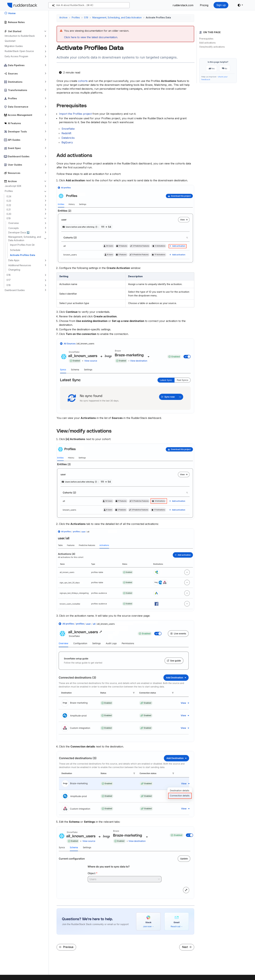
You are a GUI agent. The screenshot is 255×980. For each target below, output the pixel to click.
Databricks (68, 138)
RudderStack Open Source (19, 51)
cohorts (83, 81)
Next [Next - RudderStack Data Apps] (187, 947)
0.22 (9, 205)
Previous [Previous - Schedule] (66, 947)
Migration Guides (14, 46)
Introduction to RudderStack (20, 36)
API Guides (14, 140)
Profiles (12, 98)
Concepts (13, 228)
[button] (240, 5)
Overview (13, 223)
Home (12, 13)
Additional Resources (20, 265)
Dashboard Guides (19, 156)
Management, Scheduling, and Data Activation (25, 239)
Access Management (20, 115)
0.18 (9, 275)
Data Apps (14, 260)
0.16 (9, 285)
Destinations (15, 82)
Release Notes (16, 22)
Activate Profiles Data (23, 255)
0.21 (9, 210)
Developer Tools (17, 132)
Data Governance (18, 107)
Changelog (14, 270)
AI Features (14, 123)
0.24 (9, 196)
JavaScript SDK (13, 186)
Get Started (15, 31)
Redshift (66, 133)
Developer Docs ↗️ (19, 232)
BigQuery (67, 142)
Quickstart (10, 41)
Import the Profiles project (75, 114)
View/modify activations (212, 47)
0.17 (9, 280)
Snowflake (68, 129)
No (225, 68)
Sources (13, 74)
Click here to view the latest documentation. (91, 37)
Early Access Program (16, 56)
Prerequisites (206, 39)
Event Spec (14, 148)
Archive (12, 181)
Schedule (15, 250)
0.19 (9, 218)
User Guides (15, 165)
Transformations (18, 90)
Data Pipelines (16, 65)
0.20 (9, 214)
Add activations (207, 43)
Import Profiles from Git (22, 245)
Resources (14, 173)
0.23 (9, 201)
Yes (212, 68)
